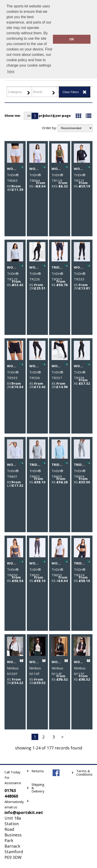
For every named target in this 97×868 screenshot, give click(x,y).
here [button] (11, 71)
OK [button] (72, 39)
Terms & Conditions (84, 773)
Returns (38, 771)
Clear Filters (71, 92)
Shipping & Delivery (38, 788)
